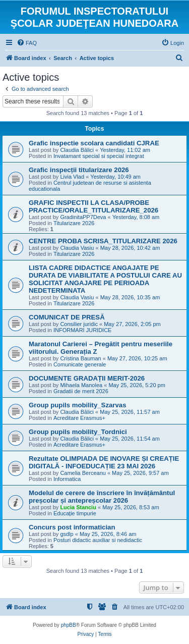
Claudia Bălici (77, 150)
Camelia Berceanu (83, 473)
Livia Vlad (72, 177)
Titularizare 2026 (74, 223)
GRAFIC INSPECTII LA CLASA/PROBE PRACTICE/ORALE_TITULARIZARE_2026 (93, 206)
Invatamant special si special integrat (99, 156)
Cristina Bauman (80, 358)
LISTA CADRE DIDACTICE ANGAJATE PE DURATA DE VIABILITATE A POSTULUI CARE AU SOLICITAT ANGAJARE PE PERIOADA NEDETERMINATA (105, 279)
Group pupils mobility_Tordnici (78, 432)
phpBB (69, 625)
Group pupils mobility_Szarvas (77, 405)
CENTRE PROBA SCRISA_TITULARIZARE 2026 (103, 241)
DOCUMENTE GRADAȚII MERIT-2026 (87, 378)
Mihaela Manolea (81, 385)
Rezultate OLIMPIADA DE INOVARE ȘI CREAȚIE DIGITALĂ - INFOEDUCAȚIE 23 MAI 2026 (104, 462)
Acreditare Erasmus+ (79, 418)
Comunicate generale (80, 364)
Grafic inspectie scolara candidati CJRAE (94, 143)
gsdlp (67, 534)
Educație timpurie (75, 513)
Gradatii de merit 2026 (81, 391)
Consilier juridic (79, 324)
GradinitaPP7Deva (83, 217)
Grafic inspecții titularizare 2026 (79, 170)
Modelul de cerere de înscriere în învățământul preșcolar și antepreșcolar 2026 (102, 497)
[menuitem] (27, 43)
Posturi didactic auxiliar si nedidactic (98, 540)
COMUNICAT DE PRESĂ (67, 317)
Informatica (67, 479)
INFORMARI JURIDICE (83, 330)
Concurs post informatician (72, 527)
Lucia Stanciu (78, 507)
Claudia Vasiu (77, 248)
